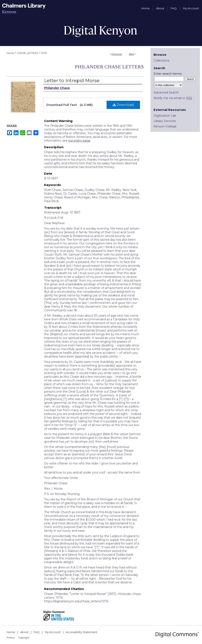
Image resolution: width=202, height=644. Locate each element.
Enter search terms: (168, 74)
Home (10, 53)
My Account (53, 632)
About (24, 632)
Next (132, 54)
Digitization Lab (165, 116)
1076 (44, 53)
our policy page (79, 141)
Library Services (165, 121)
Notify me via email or (173, 98)
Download (123, 105)
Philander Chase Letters (109, 67)
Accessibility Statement (82, 632)
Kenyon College (165, 126)
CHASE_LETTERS (28, 53)
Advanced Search (166, 92)
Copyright (24, 638)
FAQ (37, 632)
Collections (161, 60)
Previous (117, 54)
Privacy (11, 638)
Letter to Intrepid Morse (72, 81)
